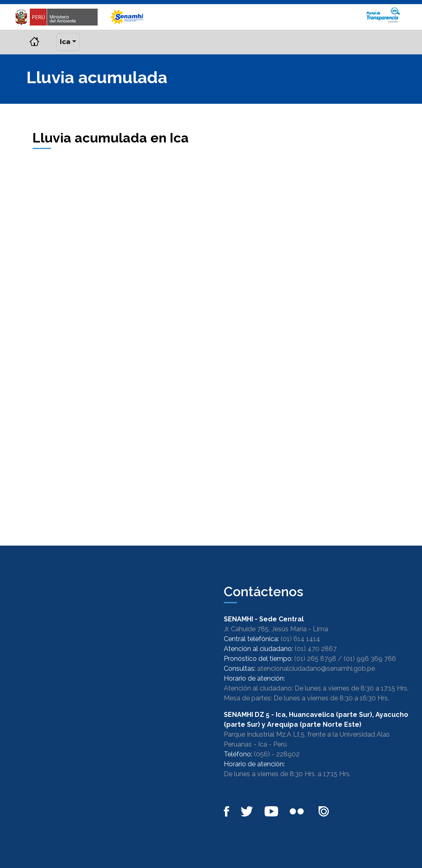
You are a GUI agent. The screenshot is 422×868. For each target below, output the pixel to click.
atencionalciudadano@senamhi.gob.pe (316, 668)
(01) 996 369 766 (370, 659)
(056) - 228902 (277, 754)
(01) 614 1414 (300, 639)
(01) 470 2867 (316, 649)
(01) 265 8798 (315, 659)
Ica (65, 42)
